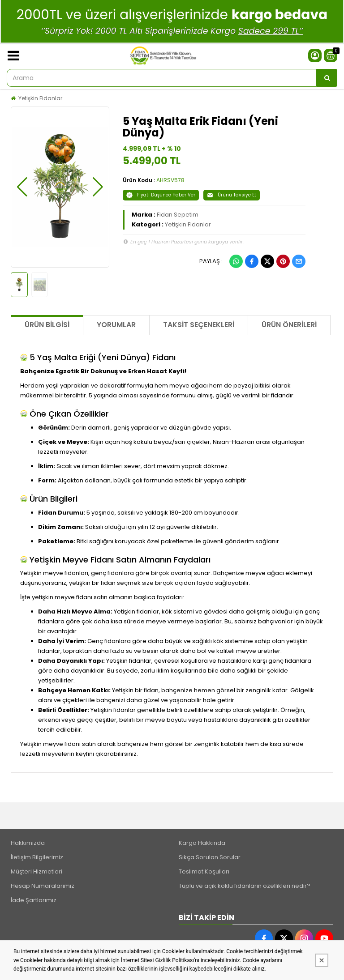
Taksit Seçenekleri (199, 325)
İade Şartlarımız (34, 900)
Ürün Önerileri (289, 325)
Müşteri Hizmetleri (37, 871)
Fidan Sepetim (178, 215)
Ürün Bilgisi (47, 325)
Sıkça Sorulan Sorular (210, 857)
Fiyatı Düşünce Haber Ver (161, 195)
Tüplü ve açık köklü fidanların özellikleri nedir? (245, 886)
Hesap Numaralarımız (43, 886)
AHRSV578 (170, 180)
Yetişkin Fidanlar (40, 98)
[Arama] (327, 78)
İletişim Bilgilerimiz (37, 857)
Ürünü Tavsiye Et (232, 195)
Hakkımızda (28, 843)
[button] (22, 187)
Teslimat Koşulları (204, 871)
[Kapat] (322, 960)
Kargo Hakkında (202, 843)
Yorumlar (116, 325)
